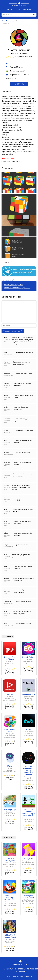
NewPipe (10, 694)
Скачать (19, 84)
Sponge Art (28, 859)
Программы (28, 9)
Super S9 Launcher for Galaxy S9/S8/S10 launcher (28, 771)
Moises (28, 730)
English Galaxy (28, 657)
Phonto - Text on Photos (10, 658)
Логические (10, 21)
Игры (18, 9)
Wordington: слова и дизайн (28, 897)
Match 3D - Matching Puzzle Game (10, 898)
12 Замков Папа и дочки (10, 860)
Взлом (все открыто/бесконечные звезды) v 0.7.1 (17, 286)
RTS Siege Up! (10, 810)
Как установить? (8, 280)
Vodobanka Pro (28, 694)
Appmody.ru (19, 4)
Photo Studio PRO (10, 731)
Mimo (10, 766)
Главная (9, 9)
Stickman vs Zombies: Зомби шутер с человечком (28, 813)
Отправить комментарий (13, 331)
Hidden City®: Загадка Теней (10, 936)
